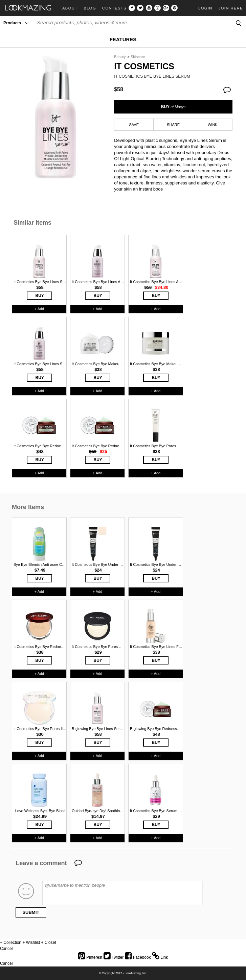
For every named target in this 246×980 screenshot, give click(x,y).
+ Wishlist (31, 943)
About (70, 8)
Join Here (231, 8)
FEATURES (123, 39)
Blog (90, 8)
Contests (114, 8)
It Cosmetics (144, 66)
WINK (213, 125)
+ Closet (48, 943)
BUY (173, 107)
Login (205, 8)
